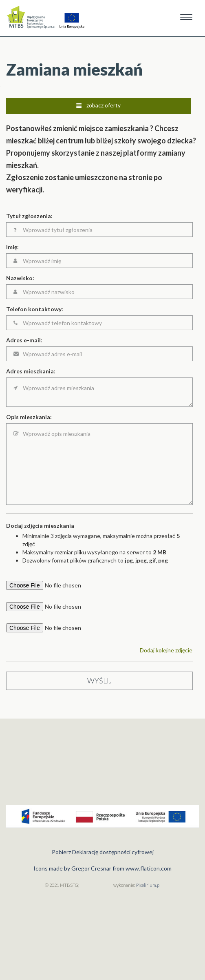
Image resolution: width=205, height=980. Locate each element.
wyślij (100, 681)
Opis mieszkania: (29, 417)
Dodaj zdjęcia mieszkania (40, 526)
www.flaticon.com (149, 868)
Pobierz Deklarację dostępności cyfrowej (103, 852)
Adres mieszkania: (31, 371)
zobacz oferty (98, 105)
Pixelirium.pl (148, 885)
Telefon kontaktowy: (35, 309)
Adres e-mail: (24, 340)
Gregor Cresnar (91, 868)
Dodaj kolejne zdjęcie (166, 650)
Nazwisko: (20, 278)
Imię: (12, 247)
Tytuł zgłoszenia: (29, 216)
